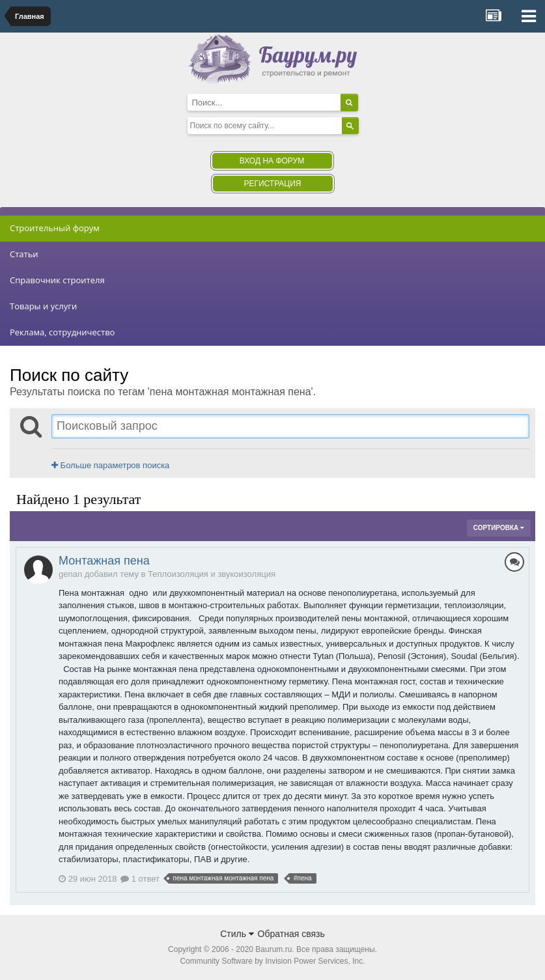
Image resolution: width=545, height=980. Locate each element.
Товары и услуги (43, 306)
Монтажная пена (104, 561)
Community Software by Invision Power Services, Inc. (272, 961)
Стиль (237, 934)
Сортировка (499, 528)
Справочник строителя (57, 280)
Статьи (24, 254)
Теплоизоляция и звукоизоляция (212, 574)
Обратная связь (291, 934)
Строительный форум (55, 228)
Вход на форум (272, 161)
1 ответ (140, 879)
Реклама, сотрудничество (62, 332)
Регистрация (272, 184)
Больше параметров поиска (110, 465)
